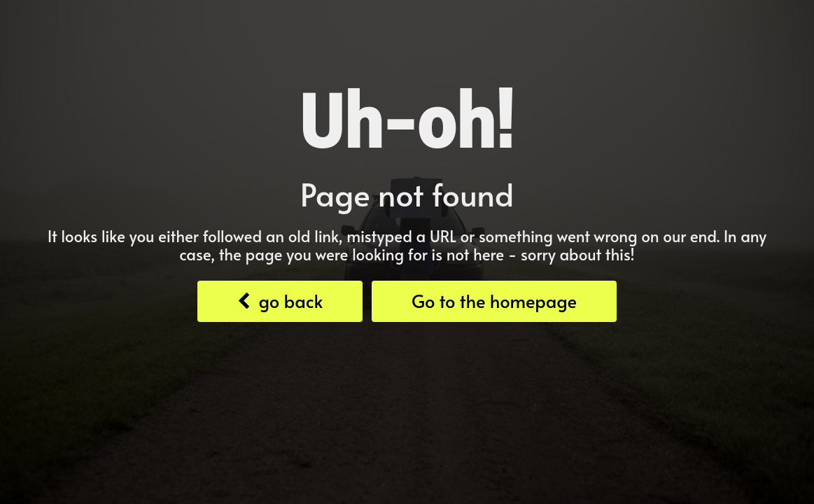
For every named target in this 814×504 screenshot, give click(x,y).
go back (280, 301)
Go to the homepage (494, 301)
